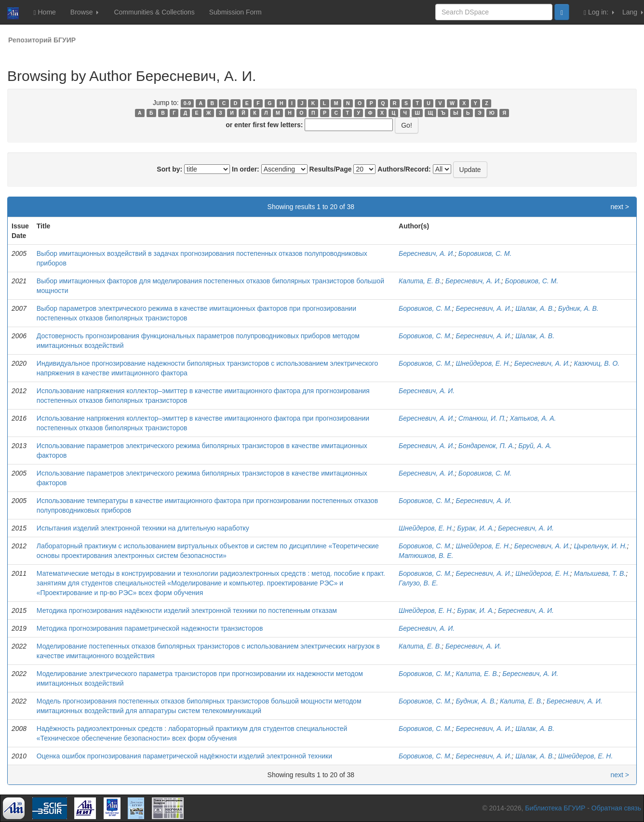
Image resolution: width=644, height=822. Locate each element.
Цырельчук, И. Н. (600, 546)
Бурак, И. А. (476, 528)
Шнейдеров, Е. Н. (483, 363)
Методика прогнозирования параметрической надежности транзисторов (150, 628)
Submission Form (235, 12)
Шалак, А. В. (535, 308)
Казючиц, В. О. (597, 363)
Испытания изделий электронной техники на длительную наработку (143, 528)
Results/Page (331, 169)
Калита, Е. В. (420, 281)
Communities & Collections (154, 12)
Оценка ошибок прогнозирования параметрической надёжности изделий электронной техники (184, 756)
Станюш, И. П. (482, 418)
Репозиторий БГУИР (42, 40)
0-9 (187, 103)
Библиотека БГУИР (555, 808)
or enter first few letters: (264, 125)
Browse (85, 12)
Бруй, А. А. (535, 446)
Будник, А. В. (578, 308)
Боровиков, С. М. (485, 253)
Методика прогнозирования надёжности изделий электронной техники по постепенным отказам (187, 610)
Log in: (599, 12)
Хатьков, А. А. (533, 418)
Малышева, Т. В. (600, 573)
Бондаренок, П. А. (487, 446)
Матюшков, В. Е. (426, 556)
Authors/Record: (404, 169)
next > (620, 207)
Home (44, 12)
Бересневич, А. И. (427, 253)
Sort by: (169, 169)
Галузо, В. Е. (418, 583)
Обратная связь (616, 808)
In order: (246, 169)
